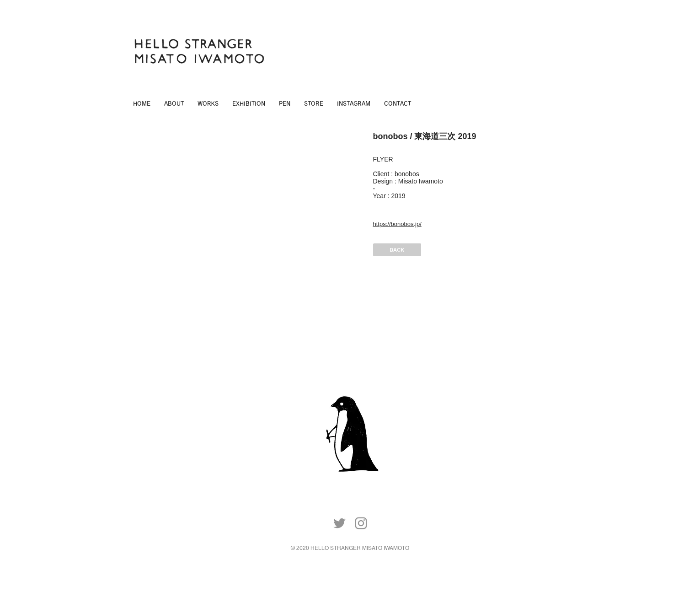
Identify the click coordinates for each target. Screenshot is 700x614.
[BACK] (397, 250)
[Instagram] (361, 523)
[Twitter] (339, 523)
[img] (248, 223)
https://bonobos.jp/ (397, 224)
